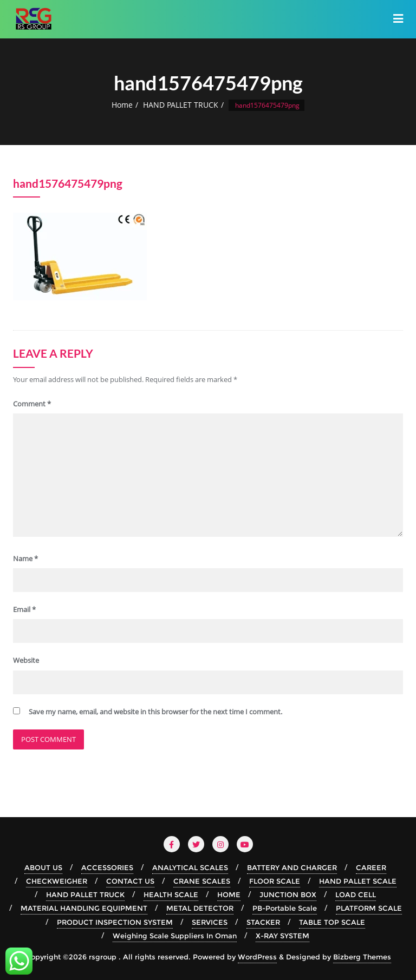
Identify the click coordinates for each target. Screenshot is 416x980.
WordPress (257, 957)
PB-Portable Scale (285, 908)
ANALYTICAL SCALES (190, 867)
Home (122, 105)
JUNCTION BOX (288, 895)
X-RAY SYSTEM (282, 936)
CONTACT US (130, 881)
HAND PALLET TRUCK (181, 105)
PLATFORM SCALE (369, 908)
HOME (229, 895)
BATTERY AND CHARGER (292, 867)
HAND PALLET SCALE (358, 881)
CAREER (371, 867)
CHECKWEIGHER (57, 881)
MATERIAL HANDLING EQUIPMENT (84, 908)
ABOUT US (43, 867)
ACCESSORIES (107, 867)
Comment (32, 404)
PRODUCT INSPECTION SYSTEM (115, 922)
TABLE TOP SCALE (332, 922)
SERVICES (210, 922)
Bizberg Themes (362, 957)
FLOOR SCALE (275, 881)
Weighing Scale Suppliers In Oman (175, 936)
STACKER (263, 922)
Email (24, 609)
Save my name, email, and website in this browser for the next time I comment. (155, 712)
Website (26, 660)
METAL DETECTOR (200, 908)
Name (25, 558)
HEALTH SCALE (171, 895)
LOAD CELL (356, 895)
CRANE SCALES (202, 881)
